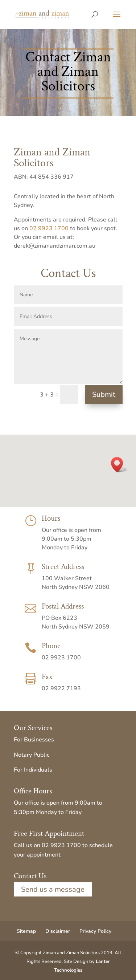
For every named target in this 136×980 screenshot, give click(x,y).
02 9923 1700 (49, 228)
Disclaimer (58, 931)
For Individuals (33, 770)
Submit (104, 395)
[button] (119, 465)
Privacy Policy (95, 931)
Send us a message (53, 889)
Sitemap (26, 931)
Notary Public (32, 755)
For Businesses (34, 740)
